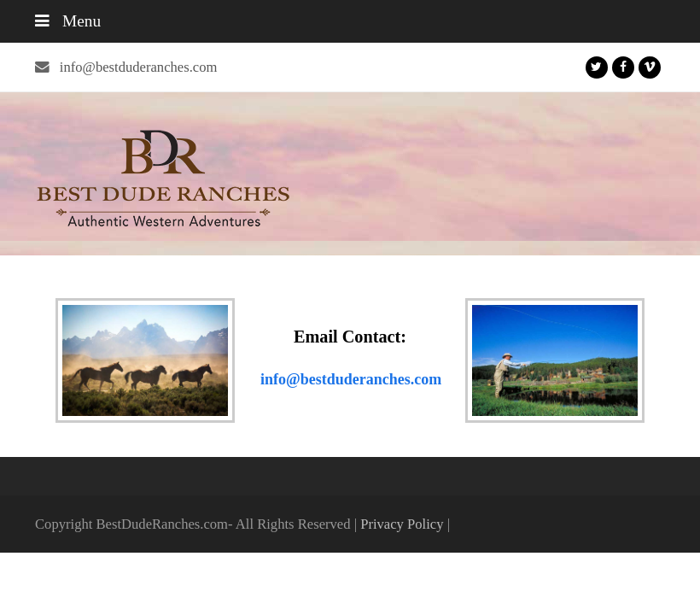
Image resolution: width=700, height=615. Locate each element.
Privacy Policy (402, 524)
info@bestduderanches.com (139, 67)
